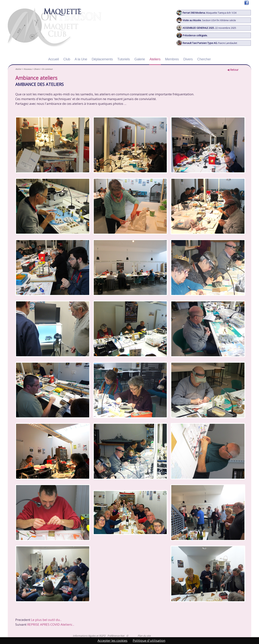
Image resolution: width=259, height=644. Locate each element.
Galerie (140, 59)
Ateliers (155, 59)
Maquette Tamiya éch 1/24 (206, 13)
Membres (172, 59)
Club (67, 59)
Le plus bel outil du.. (46, 620)
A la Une (81, 59)
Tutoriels (124, 59)
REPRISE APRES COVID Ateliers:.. (51, 624)
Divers (188, 59)
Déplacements (102, 59)
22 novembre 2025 (206, 28)
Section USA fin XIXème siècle (206, 20)
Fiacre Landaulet (207, 43)
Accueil (54, 59)
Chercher (204, 59)
